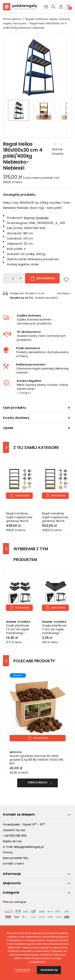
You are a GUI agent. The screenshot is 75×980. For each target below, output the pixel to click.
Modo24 (16, 752)
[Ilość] (13, 278)
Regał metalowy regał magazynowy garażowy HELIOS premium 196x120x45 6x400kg (55, 523)
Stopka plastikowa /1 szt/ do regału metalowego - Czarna (54, 631)
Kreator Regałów (29, 381)
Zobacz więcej (38, 782)
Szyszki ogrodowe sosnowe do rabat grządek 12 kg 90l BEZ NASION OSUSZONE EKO (36, 760)
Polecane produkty (34, 661)
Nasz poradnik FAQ (15, 858)
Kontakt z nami (13, 864)
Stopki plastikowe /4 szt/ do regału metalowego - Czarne (18, 631)
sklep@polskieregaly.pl (29, 847)
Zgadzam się (49, 970)
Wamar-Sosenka (58, 151)
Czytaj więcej (22, 970)
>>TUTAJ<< (24, 393)
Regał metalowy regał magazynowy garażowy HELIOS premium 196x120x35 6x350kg (19, 521)
